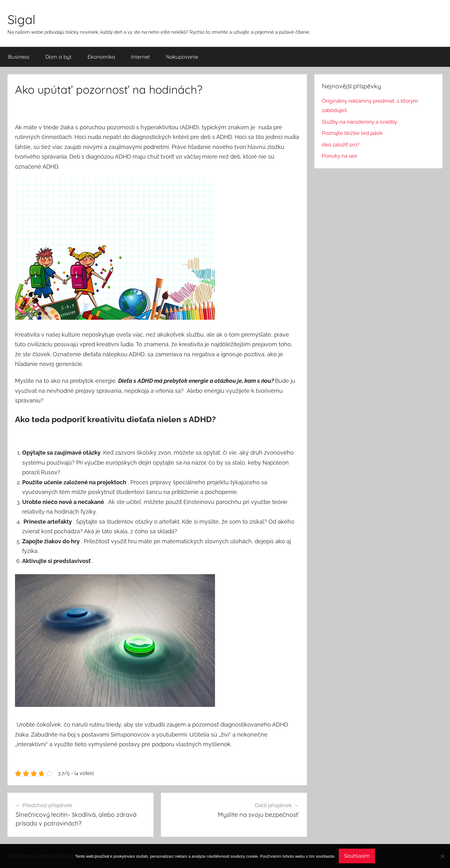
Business (19, 57)
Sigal (21, 19)
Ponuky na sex (340, 156)
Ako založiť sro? (341, 145)
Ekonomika (101, 57)
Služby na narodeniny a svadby (360, 122)
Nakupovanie (182, 57)
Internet (140, 57)
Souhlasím (357, 856)
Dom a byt (58, 57)
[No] (442, 856)
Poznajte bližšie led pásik (352, 133)
